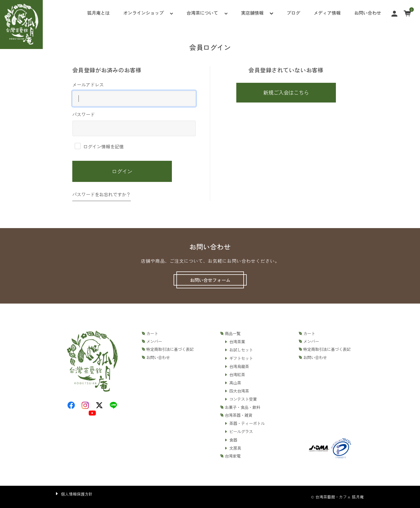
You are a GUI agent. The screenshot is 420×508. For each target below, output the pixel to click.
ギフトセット (241, 358)
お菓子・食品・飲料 (242, 407)
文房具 (235, 448)
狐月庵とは (98, 13)
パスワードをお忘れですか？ (102, 194)
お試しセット (241, 350)
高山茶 (235, 383)
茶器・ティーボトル (247, 423)
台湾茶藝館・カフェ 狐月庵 (340, 497)
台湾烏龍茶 (239, 366)
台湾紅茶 (237, 375)
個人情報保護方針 (77, 494)
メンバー (154, 341)
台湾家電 (233, 456)
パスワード (134, 124)
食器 (233, 440)
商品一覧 (233, 333)
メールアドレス (134, 94)
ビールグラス (241, 431)
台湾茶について (202, 13)
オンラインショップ (143, 13)
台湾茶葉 (237, 342)
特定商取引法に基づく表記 (170, 349)
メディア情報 (327, 13)
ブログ (293, 13)
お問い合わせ (368, 13)
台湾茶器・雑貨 (239, 415)
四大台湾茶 (239, 391)
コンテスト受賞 (243, 399)
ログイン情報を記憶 (99, 146)
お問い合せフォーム (210, 280)
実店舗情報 (252, 13)
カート (152, 333)
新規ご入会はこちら (286, 92)
